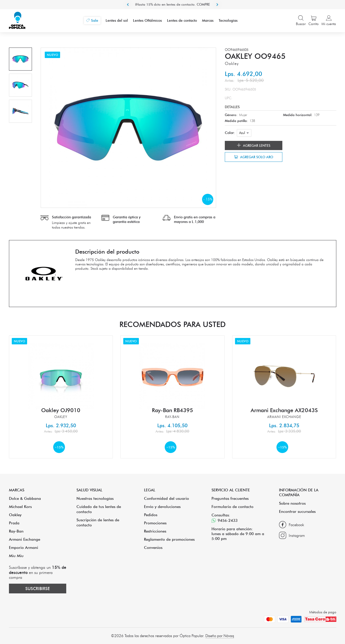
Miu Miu (16, 556)
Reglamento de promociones (169, 539)
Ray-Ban (16, 531)
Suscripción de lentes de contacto (98, 522)
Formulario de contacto (232, 507)
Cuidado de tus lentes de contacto (99, 509)
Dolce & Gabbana (25, 498)
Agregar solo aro (254, 157)
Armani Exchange (25, 539)
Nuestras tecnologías (95, 498)
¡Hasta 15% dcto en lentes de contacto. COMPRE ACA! (172, 9)
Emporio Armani (24, 547)
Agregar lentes (254, 145)
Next (217, 5)
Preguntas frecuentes (230, 498)
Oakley (15, 515)
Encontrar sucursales (297, 511)
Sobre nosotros (292, 503)
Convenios (153, 547)
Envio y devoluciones (162, 507)
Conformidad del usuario (166, 498)
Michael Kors (20, 507)
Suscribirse (38, 589)
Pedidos (151, 515)
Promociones (155, 523)
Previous (128, 5)
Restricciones (155, 531)
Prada (14, 523)
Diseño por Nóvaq (220, 636)
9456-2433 (225, 520)
